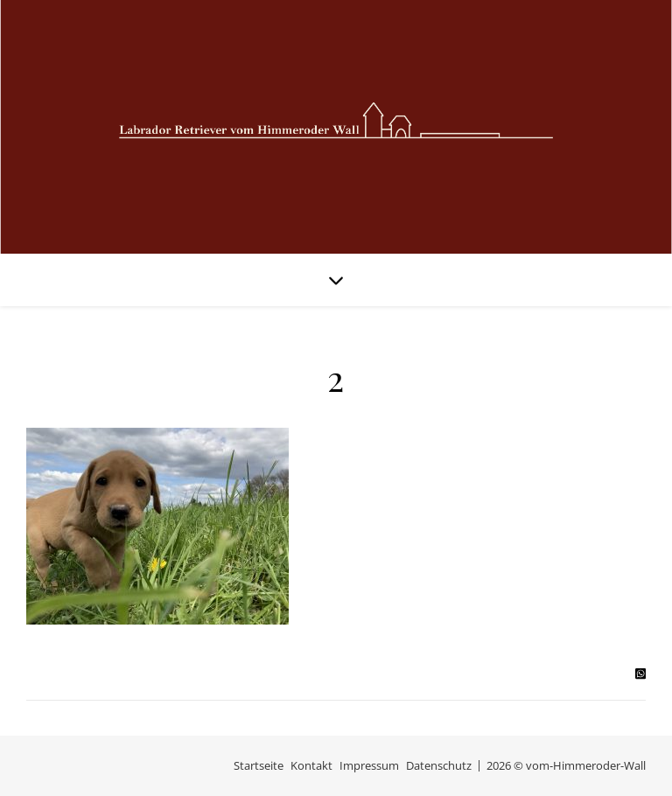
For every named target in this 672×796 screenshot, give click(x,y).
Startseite (259, 765)
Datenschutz (439, 765)
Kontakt (311, 765)
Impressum (369, 765)
